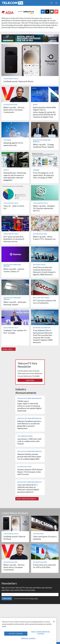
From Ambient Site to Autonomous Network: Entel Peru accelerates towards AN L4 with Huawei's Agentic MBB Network (43, 336)
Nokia (35, 105)
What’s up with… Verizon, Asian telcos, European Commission (14, 110)
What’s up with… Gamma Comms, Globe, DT (14, 270)
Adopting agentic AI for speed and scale (13, 144)
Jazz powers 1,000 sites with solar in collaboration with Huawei (29, 441)
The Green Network (25, 436)
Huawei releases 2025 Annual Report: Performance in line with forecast (30, 472)
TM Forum (7, 140)
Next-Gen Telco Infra (41, 298)
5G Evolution (38, 534)
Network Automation (42, 328)
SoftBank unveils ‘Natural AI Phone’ (19, 81)
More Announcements (27, 499)
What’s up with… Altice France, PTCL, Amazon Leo (44, 238)
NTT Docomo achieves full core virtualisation (44, 302)
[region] (28, 631)
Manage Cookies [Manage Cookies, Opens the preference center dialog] (28, 638)
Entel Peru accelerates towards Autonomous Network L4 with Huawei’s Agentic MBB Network (44, 271)
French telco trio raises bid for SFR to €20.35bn (44, 566)
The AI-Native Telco (11, 79)
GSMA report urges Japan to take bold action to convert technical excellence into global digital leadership (29, 406)
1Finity (6, 170)
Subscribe (30, 380)
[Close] (54, 622)
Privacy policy (34, 599)
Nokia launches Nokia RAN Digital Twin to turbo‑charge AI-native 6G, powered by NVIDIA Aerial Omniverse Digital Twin (44, 112)
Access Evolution (10, 105)
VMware (36, 170)
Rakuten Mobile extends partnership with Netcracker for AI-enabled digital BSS (29, 457)
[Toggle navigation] (56, 3)
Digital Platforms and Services (42, 141)
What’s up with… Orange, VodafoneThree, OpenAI (44, 146)
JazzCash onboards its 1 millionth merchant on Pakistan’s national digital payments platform (28, 488)
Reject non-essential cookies (41, 633)
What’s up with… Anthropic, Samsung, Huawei (15, 303)
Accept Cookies (16, 634)
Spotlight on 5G (39, 265)
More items (9, 349)
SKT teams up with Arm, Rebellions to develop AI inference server (14, 239)
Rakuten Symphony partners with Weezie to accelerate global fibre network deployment (29, 425)
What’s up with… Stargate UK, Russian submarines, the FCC (44, 208)
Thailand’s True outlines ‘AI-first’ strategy (15, 332)
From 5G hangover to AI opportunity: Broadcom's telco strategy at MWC (44, 175)
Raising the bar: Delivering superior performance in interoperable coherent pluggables (15, 176)
